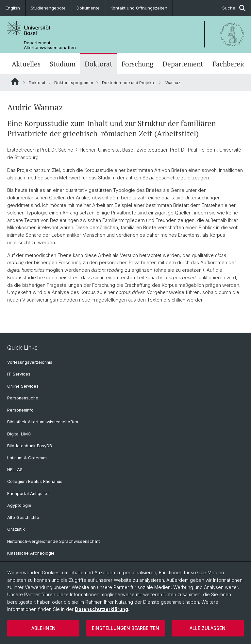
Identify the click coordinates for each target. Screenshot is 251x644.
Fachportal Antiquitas (28, 494)
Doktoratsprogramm (74, 83)
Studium (63, 64)
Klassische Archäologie (31, 553)
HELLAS (15, 470)
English (13, 8)
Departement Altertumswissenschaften (50, 45)
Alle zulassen (208, 628)
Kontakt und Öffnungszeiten (139, 8)
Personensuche (23, 398)
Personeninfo (20, 410)
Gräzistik (16, 529)
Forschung (137, 64)
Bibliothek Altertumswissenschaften (43, 422)
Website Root (15, 82)
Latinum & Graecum (27, 458)
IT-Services (19, 374)
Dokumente (88, 8)
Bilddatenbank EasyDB (30, 446)
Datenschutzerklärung (101, 609)
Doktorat (99, 64)
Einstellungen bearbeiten (125, 628)
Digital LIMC (19, 434)
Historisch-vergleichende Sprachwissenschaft (54, 541)
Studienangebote (48, 8)
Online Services (23, 386)
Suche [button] (234, 8)
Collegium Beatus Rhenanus (35, 481)
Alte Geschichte (23, 517)
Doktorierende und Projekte (129, 83)
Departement (183, 64)
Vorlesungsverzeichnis (30, 362)
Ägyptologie (19, 505)
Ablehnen (43, 628)
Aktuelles (26, 64)
